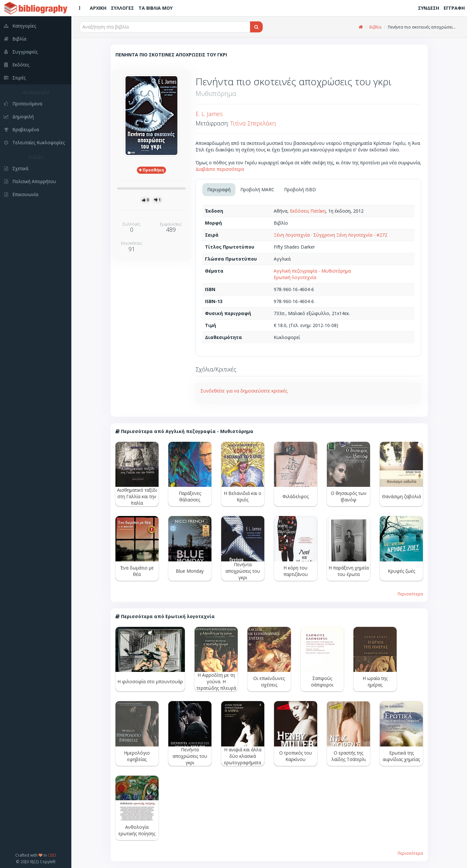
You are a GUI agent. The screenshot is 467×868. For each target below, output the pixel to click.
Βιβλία (375, 27)
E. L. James (209, 114)
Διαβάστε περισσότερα (220, 169)
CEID (52, 855)
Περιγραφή (219, 189)
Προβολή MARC (257, 189)
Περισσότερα (410, 594)
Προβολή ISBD (300, 189)
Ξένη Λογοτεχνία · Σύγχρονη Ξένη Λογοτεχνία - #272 (330, 235)
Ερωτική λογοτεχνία (295, 277)
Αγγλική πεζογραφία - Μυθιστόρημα (312, 271)
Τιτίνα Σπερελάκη (253, 123)
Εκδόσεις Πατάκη (308, 211)
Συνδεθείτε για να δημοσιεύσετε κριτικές (244, 391)
